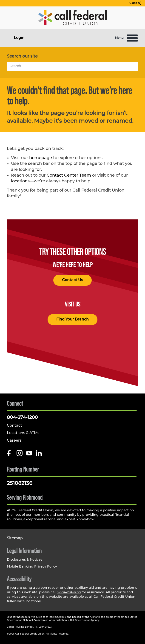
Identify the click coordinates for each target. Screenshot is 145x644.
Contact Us (72, 280)
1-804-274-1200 (69, 593)
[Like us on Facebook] (10, 455)
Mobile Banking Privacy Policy (32, 567)
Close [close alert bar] (135, 3)
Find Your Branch (72, 320)
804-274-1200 (22, 418)
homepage (41, 158)
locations (20, 181)
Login (19, 38)
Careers (14, 441)
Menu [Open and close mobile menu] (127, 38)
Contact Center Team (69, 176)
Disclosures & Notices (25, 560)
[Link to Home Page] (73, 18)
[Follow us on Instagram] (20, 455)
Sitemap (15, 538)
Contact (14, 426)
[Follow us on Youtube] (29, 455)
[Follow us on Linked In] (39, 455)
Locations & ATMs (23, 433)
